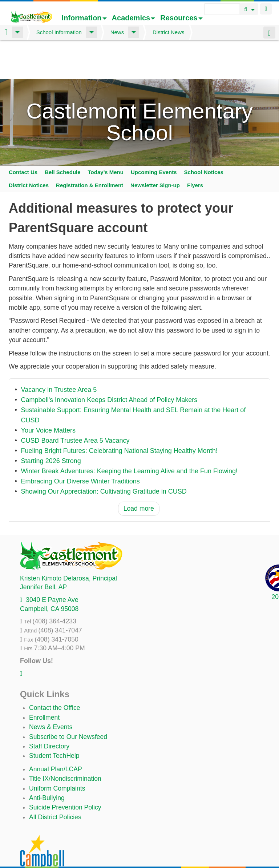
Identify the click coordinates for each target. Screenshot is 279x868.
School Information (59, 32)
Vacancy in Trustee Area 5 (59, 354)
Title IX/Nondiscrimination (65, 743)
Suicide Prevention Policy (65, 772)
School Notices (204, 136)
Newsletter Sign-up (155, 150)
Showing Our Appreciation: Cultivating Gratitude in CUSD (104, 456)
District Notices (29, 150)
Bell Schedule (62, 136)
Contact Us (23, 136)
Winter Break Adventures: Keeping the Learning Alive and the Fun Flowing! (129, 436)
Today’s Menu (106, 136)
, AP (43, 552)
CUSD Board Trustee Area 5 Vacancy (75, 405)
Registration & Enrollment (90, 150)
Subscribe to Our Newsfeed (68, 701)
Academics (134, 18)
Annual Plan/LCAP (56, 734)
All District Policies (55, 781)
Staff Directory (49, 711)
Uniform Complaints (57, 753)
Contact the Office (55, 672)
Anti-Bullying (47, 762)
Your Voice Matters (48, 395)
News (117, 32)
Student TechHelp (54, 720)
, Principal (68, 543)
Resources (181, 18)
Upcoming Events (154, 136)
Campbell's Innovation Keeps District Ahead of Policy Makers (109, 365)
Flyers (195, 150)
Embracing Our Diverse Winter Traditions (80, 446)
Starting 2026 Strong (51, 426)
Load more (139, 473)
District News (169, 32)
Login (266, 9)
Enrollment (44, 682)
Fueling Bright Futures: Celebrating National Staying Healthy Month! (119, 415)
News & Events (51, 691)
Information (84, 18)
